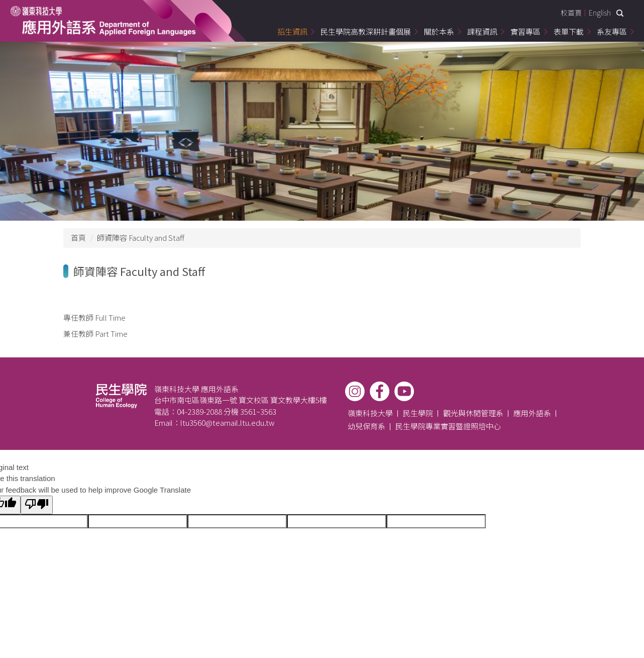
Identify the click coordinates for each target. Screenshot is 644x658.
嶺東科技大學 (370, 413)
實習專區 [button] (525, 31)
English (600, 13)
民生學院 (418, 413)
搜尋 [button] (620, 13)
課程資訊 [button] (482, 31)
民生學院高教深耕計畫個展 (366, 31)
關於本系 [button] (439, 31)
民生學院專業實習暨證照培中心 (448, 426)
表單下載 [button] (569, 31)
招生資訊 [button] (292, 31)
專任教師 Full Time (94, 317)
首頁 (78, 238)
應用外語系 (532, 413)
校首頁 (571, 13)
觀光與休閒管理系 (473, 413)
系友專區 (612, 31)
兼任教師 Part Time (95, 334)
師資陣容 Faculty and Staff (141, 238)
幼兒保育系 (366, 426)
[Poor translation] (37, 505)
